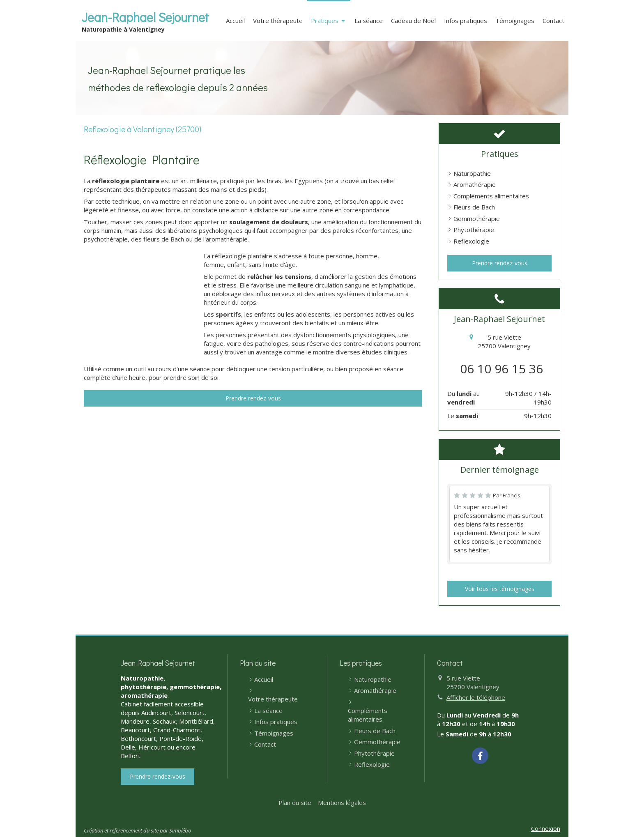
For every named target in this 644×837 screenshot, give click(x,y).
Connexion (546, 828)
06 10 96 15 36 (501, 369)
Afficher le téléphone (476, 697)
